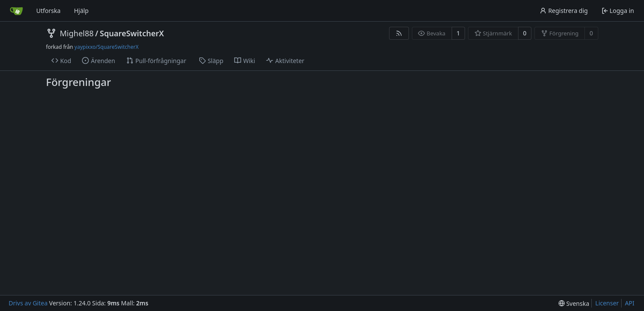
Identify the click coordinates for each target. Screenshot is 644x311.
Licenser (607, 303)
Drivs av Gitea (28, 303)
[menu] (574, 303)
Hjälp (81, 11)
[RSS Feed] (399, 33)
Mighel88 (77, 33)
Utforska (48, 11)
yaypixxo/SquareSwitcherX (107, 47)
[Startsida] (16, 11)
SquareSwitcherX (132, 33)
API (630, 303)
